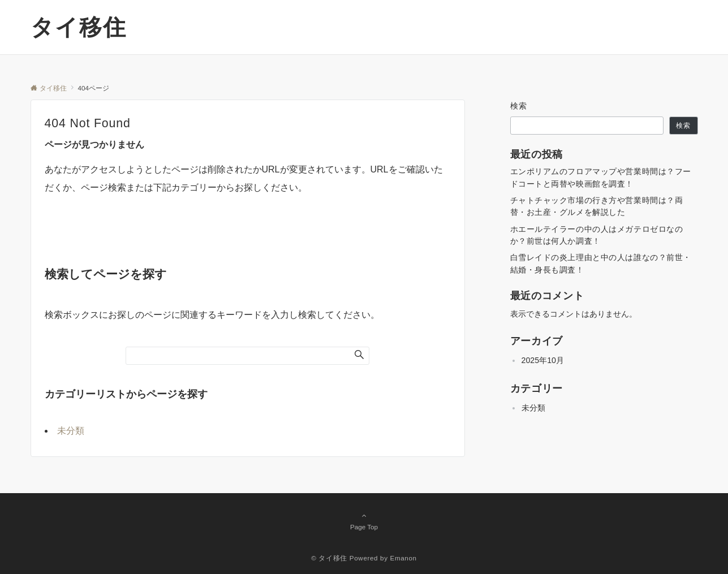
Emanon (404, 558)
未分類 (71, 431)
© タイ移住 (329, 558)
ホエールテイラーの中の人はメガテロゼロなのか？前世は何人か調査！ (597, 235)
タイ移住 (79, 27)
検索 (519, 106)
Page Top (364, 521)
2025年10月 (543, 360)
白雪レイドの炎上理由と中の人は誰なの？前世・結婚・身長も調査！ (601, 263)
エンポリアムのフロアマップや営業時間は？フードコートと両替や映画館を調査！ (601, 177)
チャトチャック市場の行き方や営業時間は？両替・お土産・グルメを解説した (597, 206)
